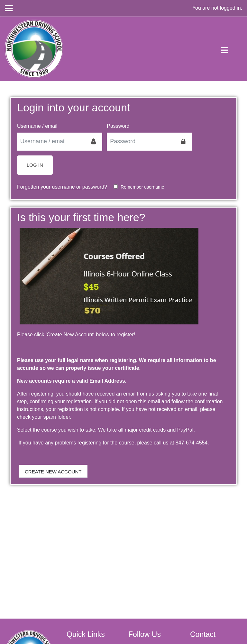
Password (118, 126)
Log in (35, 165)
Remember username (142, 187)
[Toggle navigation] (230, 49)
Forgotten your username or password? (62, 187)
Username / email (37, 126)
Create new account (53, 472)
